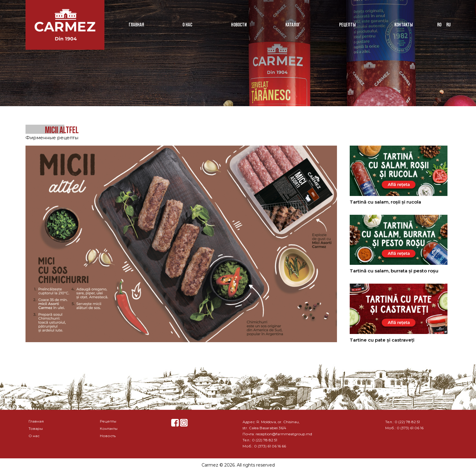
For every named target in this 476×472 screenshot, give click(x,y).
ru (448, 25)
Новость (108, 436)
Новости (239, 25)
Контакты (404, 25)
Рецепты (347, 25)
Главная (136, 25)
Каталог (293, 25)
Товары (36, 428)
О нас (187, 25)
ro (439, 25)
